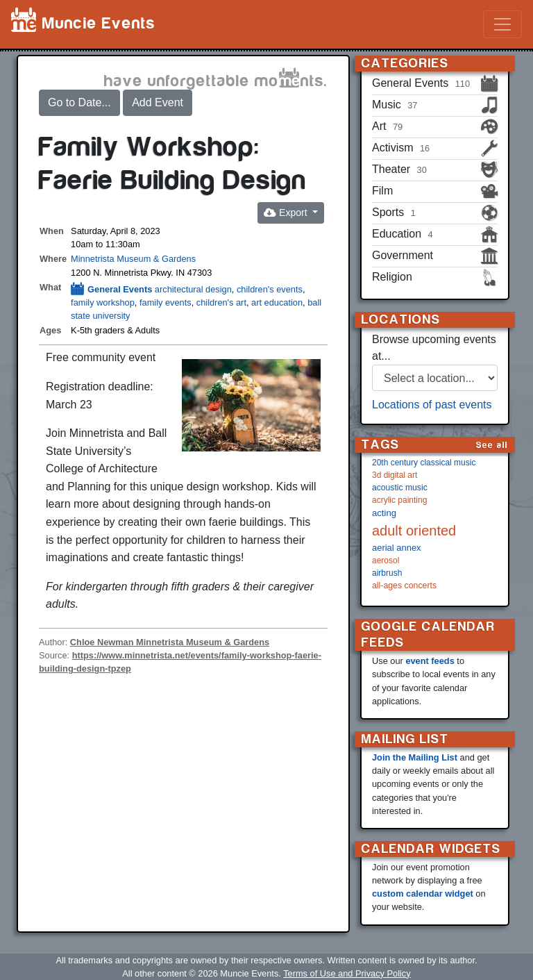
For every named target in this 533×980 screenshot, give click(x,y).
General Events (111, 289)
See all (492, 445)
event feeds (430, 661)
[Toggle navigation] (502, 24)
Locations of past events (432, 405)
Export (287, 213)
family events (166, 302)
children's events (270, 289)
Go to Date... (79, 102)
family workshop (103, 302)
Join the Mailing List (415, 757)
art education (277, 302)
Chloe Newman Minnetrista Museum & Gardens (170, 642)
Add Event (158, 102)
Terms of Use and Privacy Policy (347, 973)
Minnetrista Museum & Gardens (133, 259)
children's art (221, 302)
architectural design (193, 289)
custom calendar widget (423, 894)
